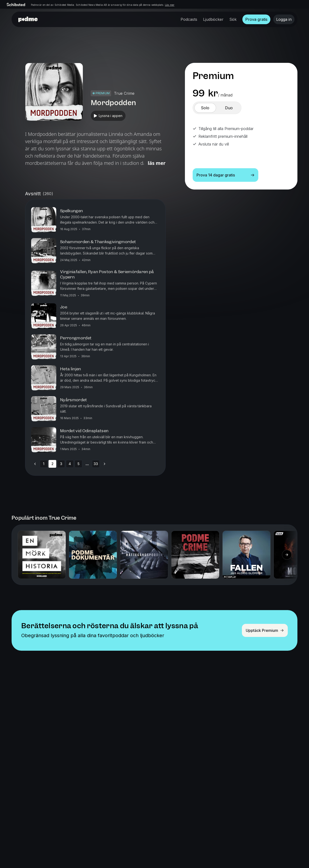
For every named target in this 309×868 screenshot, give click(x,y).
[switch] (205, 108)
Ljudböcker (213, 19)
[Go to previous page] (35, 464)
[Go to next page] (105, 464)
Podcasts (189, 19)
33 (96, 464)
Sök (233, 19)
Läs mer (170, 5)
